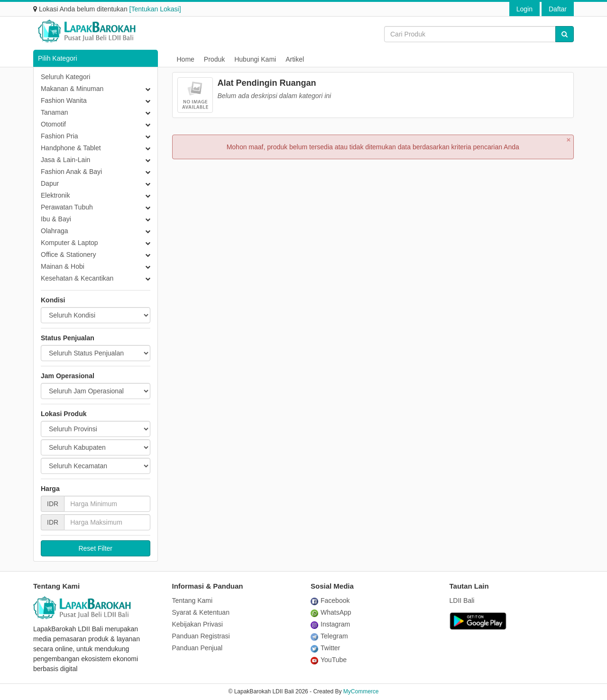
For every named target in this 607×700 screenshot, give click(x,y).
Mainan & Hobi (63, 266)
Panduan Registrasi (201, 636)
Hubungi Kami (255, 59)
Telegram (329, 636)
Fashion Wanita (64, 100)
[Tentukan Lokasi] (155, 9)
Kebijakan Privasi (198, 624)
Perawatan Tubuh (67, 207)
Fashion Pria (60, 136)
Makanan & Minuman (72, 89)
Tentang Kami (193, 600)
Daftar (558, 9)
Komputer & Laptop (69, 243)
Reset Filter (95, 548)
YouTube (329, 660)
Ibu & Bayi (56, 219)
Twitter (325, 648)
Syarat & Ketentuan (201, 612)
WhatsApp (331, 612)
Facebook (330, 600)
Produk (214, 59)
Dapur (50, 183)
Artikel (295, 59)
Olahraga (55, 231)
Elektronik (55, 195)
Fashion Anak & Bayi (71, 172)
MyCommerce (361, 691)
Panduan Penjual (198, 648)
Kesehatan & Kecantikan (77, 278)
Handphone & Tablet (71, 148)
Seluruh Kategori (65, 77)
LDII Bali (462, 600)
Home (186, 59)
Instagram (330, 624)
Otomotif (53, 124)
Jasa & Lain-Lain (65, 160)
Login (524, 9)
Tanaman (55, 112)
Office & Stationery (68, 255)
